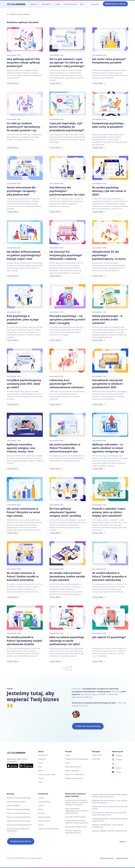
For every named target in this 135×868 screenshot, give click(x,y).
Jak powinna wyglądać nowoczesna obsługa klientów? (109, 831)
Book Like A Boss (44, 821)
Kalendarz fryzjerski (13, 805)
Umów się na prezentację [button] (88, 726)
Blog (82, 4)
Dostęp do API (97, 755)
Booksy (41, 809)
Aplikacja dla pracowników (74, 778)
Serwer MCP (96, 759)
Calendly (41, 798)
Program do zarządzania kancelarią (18, 813)
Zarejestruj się (43, 755)
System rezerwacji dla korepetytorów (19, 817)
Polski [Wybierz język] (123, 842)
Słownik (41, 771)
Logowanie (95, 4)
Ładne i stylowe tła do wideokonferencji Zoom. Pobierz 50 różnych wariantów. (77, 811)
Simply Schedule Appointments (49, 829)
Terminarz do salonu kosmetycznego (19, 798)
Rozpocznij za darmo (115, 4)
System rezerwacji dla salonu (16, 802)
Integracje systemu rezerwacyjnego (77, 759)
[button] (34, 4)
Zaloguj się (42, 759)
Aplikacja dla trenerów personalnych (19, 821)
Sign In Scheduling (44, 817)
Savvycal (41, 805)
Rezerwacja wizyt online (73, 767)
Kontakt (41, 778)
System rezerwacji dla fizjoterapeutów (19, 825)
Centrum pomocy (70, 4)
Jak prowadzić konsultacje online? (76, 827)
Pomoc (41, 763)
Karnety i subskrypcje (72, 771)
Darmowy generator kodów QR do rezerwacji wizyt (18, 830)
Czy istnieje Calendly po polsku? (76, 817)
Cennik (58, 4)
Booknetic (42, 813)
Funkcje (68, 755)
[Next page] (69, 668)
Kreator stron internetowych (74, 774)
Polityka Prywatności (107, 858)
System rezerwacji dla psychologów (18, 809)
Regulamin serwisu (122, 858)
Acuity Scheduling (44, 802)
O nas (40, 782)
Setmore (41, 825)
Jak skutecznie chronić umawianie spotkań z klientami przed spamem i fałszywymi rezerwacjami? (77, 802)
